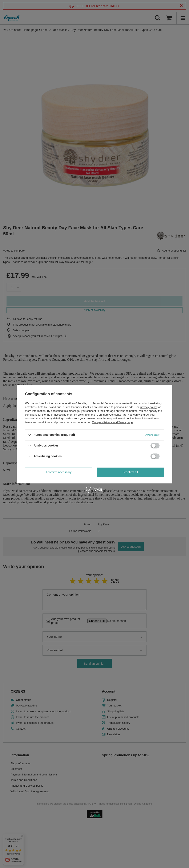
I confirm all (130, 472)
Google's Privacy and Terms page (112, 422)
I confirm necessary (59, 472)
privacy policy (149, 407)
